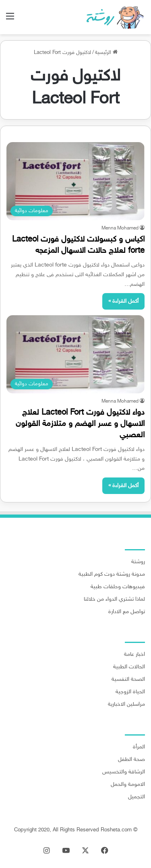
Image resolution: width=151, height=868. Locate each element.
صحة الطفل (131, 760)
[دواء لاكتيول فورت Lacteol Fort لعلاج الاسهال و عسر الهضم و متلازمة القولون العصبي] (75, 354)
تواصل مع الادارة (127, 612)
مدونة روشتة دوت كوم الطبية (112, 575)
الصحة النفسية (128, 680)
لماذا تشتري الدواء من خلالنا (114, 599)
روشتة (138, 562)
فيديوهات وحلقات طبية (118, 587)
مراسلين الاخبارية (126, 705)
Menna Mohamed (120, 228)
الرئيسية (106, 53)
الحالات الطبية (129, 667)
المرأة (139, 747)
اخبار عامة (134, 655)
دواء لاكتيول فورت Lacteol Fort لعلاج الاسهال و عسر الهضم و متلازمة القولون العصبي (80, 424)
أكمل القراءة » (123, 301)
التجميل (137, 797)
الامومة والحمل (128, 785)
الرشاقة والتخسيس (124, 772)
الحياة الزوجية (130, 692)
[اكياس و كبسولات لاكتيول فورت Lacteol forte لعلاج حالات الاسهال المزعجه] (75, 181)
